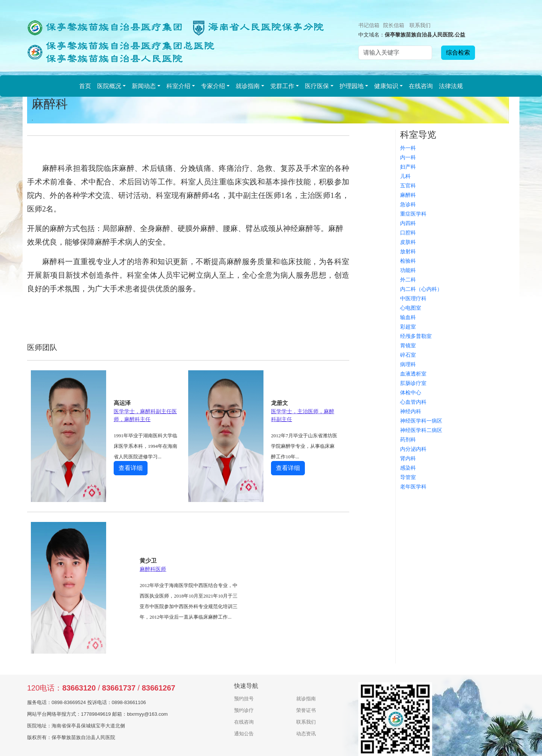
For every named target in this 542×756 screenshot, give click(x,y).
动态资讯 (306, 734)
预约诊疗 (244, 710)
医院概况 (109, 86)
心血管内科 (413, 402)
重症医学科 (413, 214)
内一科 (408, 157)
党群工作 (282, 86)
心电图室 (411, 308)
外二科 (408, 280)
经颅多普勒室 (416, 336)
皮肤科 (408, 242)
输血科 (408, 317)
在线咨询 (421, 86)
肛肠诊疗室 (413, 383)
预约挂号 (244, 699)
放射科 (408, 251)
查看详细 (131, 468)
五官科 (408, 186)
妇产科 (408, 167)
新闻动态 (144, 86)
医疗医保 (317, 86)
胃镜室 (408, 345)
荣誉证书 (306, 710)
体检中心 (411, 392)
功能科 (408, 270)
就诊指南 (248, 86)
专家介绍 (213, 86)
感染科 (408, 468)
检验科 (408, 261)
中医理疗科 (413, 298)
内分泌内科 (413, 449)
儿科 (405, 176)
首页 (85, 86)
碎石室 (408, 355)
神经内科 (411, 411)
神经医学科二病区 (421, 430)
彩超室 (408, 327)
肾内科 (408, 458)
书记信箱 (369, 25)
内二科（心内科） (421, 289)
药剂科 (408, 440)
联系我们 (420, 25)
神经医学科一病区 (421, 421)
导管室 (408, 477)
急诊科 (408, 204)
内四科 (408, 223)
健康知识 (386, 86)
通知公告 (244, 734)
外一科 (408, 148)
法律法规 (451, 86)
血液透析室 (413, 374)
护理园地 (352, 86)
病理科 (408, 364)
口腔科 (408, 233)
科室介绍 (178, 86)
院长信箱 (394, 25)
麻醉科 (408, 195)
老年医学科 (413, 487)
